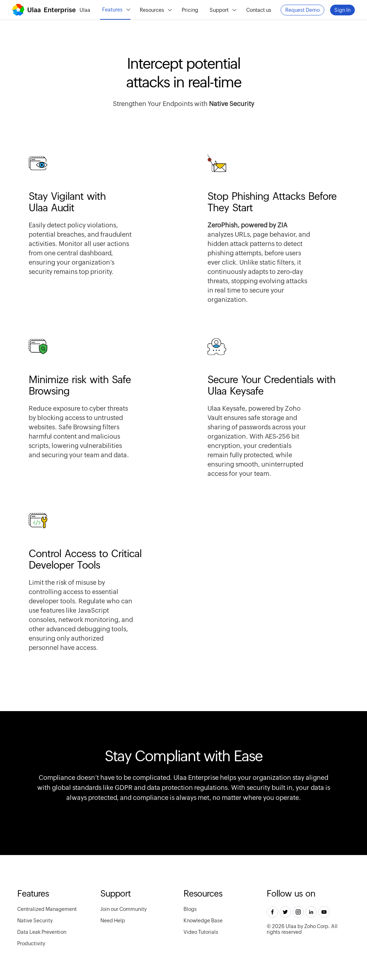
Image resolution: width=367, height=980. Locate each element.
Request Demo (302, 10)
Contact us (259, 10)
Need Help (113, 921)
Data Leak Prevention (42, 932)
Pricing (190, 10)
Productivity (31, 943)
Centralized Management (47, 909)
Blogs (190, 909)
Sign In (342, 10)
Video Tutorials (201, 932)
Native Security (35, 921)
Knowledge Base (203, 921)
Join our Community (123, 909)
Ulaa (85, 10)
